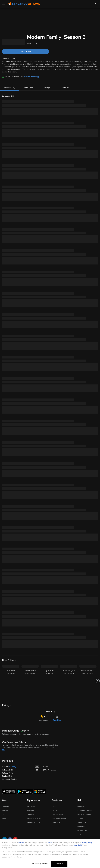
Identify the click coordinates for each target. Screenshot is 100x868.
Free (4, 818)
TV (3, 814)
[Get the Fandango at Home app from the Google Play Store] (25, 791)
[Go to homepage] (24, 4)
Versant (21, 843)
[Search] (96, 4)
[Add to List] (97, 43)
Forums (80, 818)
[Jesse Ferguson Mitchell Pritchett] (88, 681)
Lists (54, 806)
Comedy (13, 767)
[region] (50, 853)
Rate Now (57, 720)
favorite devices (32, 77)
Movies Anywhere (59, 818)
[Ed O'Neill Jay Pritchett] (11, 681)
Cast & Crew (28, 88)
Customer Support (84, 814)
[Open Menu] (4, 4)
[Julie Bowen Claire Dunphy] (30, 681)
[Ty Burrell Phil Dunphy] (49, 681)
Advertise (81, 826)
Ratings (47, 88)
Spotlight (6, 806)
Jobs (79, 834)
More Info (66, 88)
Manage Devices (34, 818)
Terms (50, 843)
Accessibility (82, 830)
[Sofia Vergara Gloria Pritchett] (69, 681)
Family (55, 810)
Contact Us (81, 822)
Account (31, 810)
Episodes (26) (9, 88)
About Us (81, 806)
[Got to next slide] (98, 681)
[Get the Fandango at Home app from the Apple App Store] (9, 791)
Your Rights (78, 845)
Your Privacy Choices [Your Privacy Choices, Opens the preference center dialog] (40, 864)
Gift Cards (56, 822)
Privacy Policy (87, 843)
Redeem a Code (34, 822)
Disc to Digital (58, 814)
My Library (31, 806)
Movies (5, 810)
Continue (59, 864)
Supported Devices (85, 810)
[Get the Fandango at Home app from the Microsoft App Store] (40, 791)
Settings (30, 814)
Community (44, 720)
